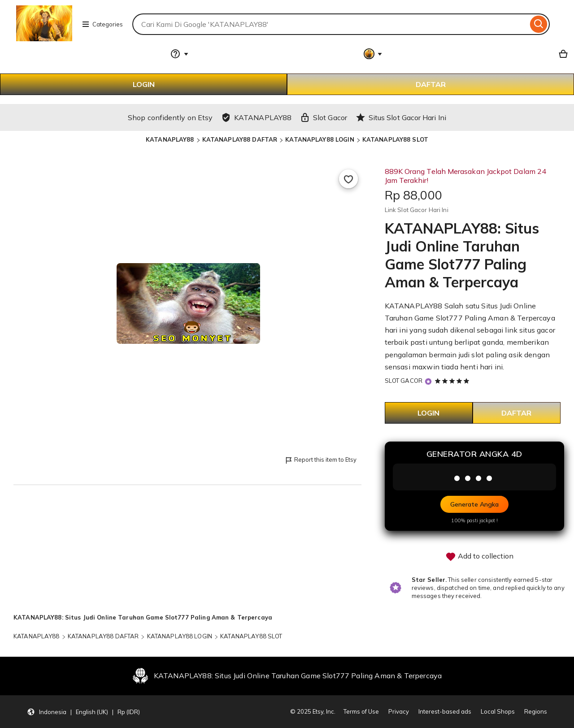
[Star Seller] (428, 381)
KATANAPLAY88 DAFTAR (240, 139)
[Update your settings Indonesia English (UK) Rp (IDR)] (83, 712)
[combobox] (330, 24)
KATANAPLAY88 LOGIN (320, 139)
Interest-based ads (445, 711)
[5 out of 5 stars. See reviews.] (453, 381)
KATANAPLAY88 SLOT (395, 139)
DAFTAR (431, 84)
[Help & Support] (179, 54)
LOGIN (144, 84)
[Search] (539, 24)
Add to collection (479, 557)
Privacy (399, 711)
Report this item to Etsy (320, 460)
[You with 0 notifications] (373, 54)
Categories (102, 24)
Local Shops (498, 711)
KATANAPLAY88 (170, 139)
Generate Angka (474, 504)
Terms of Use (361, 711)
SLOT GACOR (404, 381)
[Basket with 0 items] (563, 54)
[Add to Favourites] (348, 179)
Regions (536, 711)
